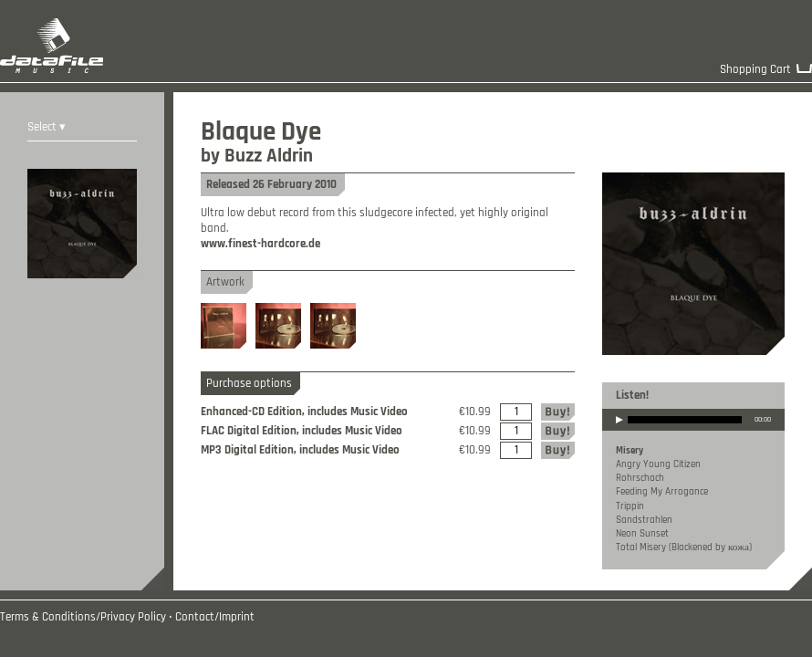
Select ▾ (47, 127)
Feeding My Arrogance (662, 492)
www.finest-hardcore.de (260, 244)
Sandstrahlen (644, 520)
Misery (630, 451)
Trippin (630, 506)
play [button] (619, 432)
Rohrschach (640, 478)
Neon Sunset (642, 534)
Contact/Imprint (215, 617)
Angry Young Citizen (658, 464)
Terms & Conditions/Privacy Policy (83, 617)
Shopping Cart (755, 70)
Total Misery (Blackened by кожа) (684, 547)
